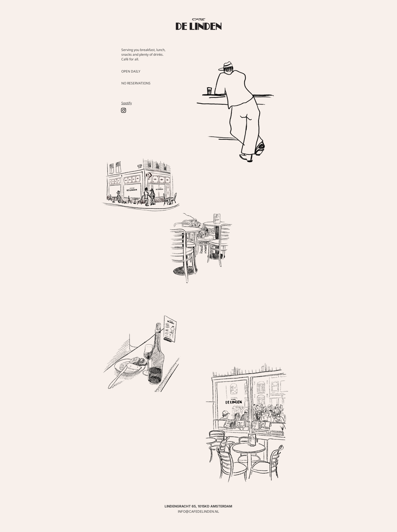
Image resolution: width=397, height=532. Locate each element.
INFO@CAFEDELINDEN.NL (198, 511)
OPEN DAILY (131, 71)
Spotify (127, 103)
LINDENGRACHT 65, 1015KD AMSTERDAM (198, 506)
